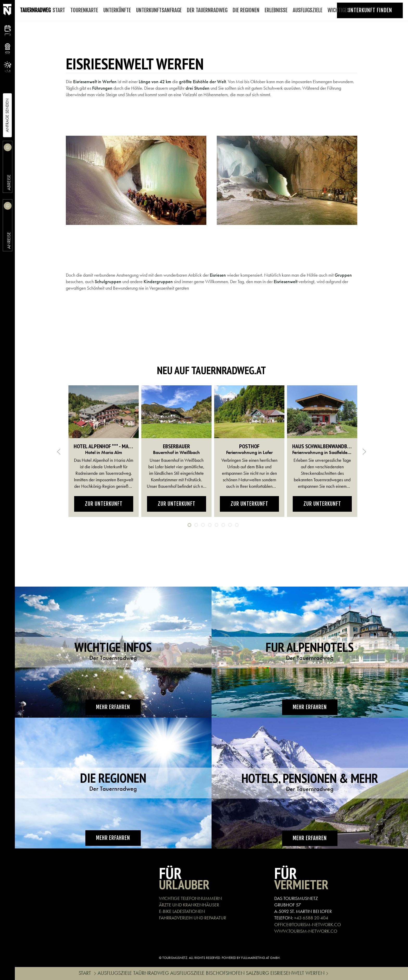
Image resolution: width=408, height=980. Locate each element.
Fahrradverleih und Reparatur (193, 918)
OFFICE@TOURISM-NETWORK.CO (308, 924)
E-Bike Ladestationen (182, 911)
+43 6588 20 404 (311, 918)
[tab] (189, 525)
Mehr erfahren (113, 707)
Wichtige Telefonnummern (190, 898)
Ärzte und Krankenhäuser (189, 905)
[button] (136, 180)
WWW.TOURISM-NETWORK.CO (306, 931)
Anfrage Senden (7, 115)
